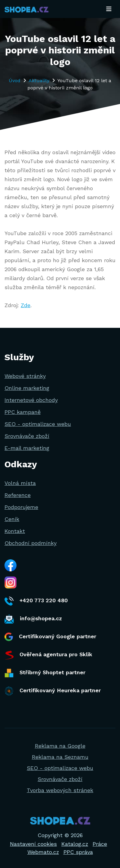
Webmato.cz (43, 852)
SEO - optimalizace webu (38, 424)
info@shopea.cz (33, 619)
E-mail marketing (27, 448)
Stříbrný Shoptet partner (45, 673)
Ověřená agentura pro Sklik (48, 655)
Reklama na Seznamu (60, 757)
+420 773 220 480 (36, 601)
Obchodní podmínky (31, 543)
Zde (26, 305)
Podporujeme (21, 507)
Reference (18, 495)
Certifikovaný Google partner (50, 637)
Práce (100, 844)
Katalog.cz (75, 844)
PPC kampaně (23, 412)
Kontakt (15, 531)
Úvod (15, 81)
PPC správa (78, 852)
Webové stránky (25, 376)
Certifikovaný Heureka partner (53, 691)
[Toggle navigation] (109, 9)
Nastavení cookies (33, 844)
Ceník (12, 519)
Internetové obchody (31, 400)
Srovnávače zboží (27, 436)
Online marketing (27, 388)
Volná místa (20, 483)
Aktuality (39, 81)
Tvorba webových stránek (60, 790)
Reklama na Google (60, 746)
